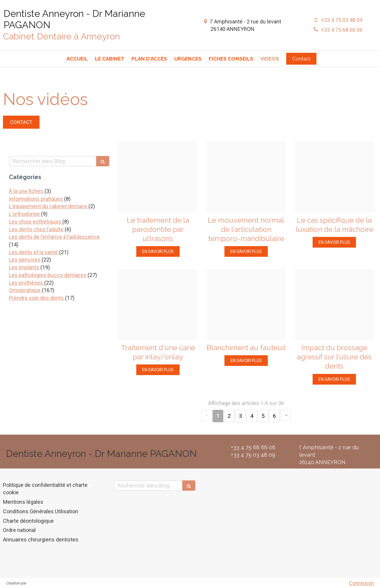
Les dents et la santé (34, 252)
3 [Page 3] (240, 416)
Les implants (25, 267)
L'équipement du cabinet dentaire (49, 206)
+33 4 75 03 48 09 (342, 20)
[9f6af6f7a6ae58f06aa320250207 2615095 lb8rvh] (158, 177)
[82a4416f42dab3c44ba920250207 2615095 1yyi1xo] (158, 304)
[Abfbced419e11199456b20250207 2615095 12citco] (246, 177)
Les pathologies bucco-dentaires (48, 275)
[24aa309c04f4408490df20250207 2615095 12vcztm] (334, 304)
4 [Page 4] (252, 416)
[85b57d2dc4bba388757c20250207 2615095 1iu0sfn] (334, 177)
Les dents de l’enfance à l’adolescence (54, 237)
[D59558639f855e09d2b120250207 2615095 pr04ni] (246, 304)
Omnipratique (25, 290)
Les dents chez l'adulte (37, 229)
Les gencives (25, 260)
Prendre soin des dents (37, 298)
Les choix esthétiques (36, 222)
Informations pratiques (37, 199)
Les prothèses (27, 283)
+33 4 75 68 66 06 (342, 30)
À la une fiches (27, 191)
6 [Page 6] (274, 416)
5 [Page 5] (263, 416)
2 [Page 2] (229, 416)
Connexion (361, 583)
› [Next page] (286, 415)
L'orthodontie (25, 214)
